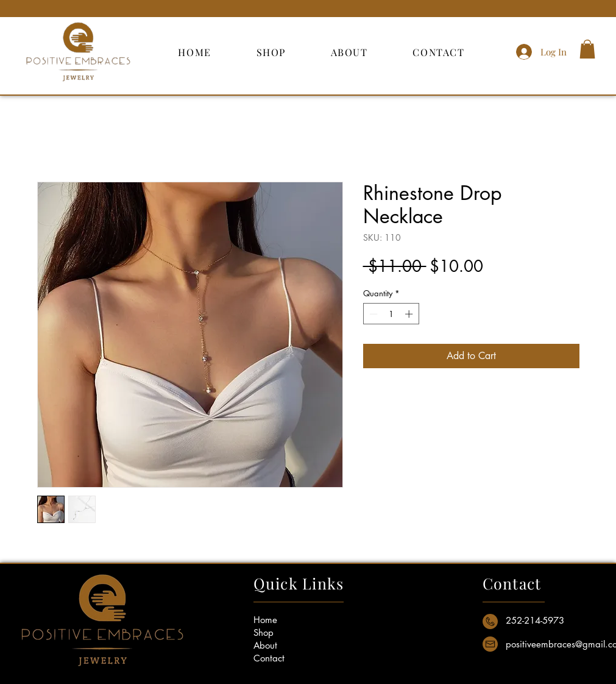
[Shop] (286, 632)
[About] (286, 645)
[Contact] (286, 658)
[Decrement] (372, 314)
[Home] (286, 620)
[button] (587, 49)
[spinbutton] (391, 314)
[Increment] (410, 314)
